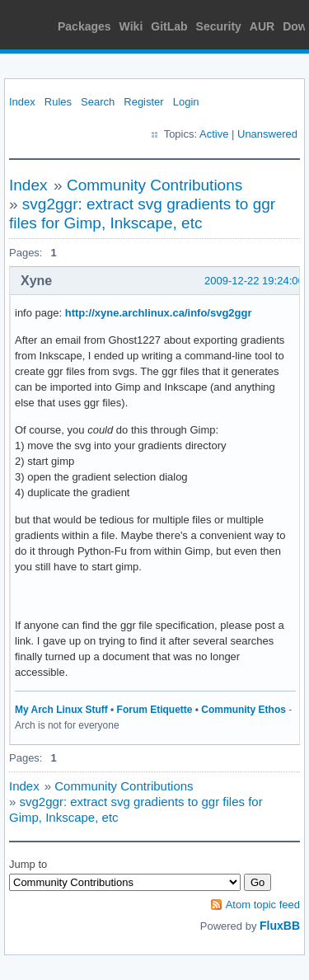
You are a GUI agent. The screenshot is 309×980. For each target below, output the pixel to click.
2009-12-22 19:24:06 (254, 281)
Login (186, 102)
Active (214, 134)
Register (143, 102)
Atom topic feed (263, 905)
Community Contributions (154, 185)
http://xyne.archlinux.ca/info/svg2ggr (159, 313)
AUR (262, 26)
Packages (84, 26)
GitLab (169, 26)
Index (22, 102)
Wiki (131, 26)
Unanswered (267, 134)
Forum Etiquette (155, 710)
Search (98, 102)
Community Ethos (243, 710)
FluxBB (280, 926)
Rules (58, 102)
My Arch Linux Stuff (61, 710)
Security (219, 26)
